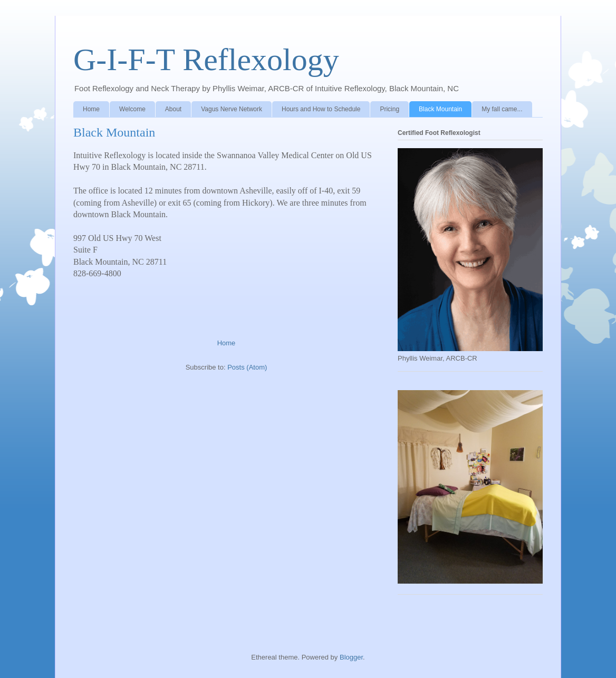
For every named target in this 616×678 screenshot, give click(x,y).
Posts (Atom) (247, 367)
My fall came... (502, 109)
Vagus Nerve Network (232, 109)
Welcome (132, 109)
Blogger (351, 657)
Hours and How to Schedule (321, 109)
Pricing (389, 109)
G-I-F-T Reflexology (206, 60)
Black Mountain (440, 109)
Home (91, 109)
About (173, 109)
